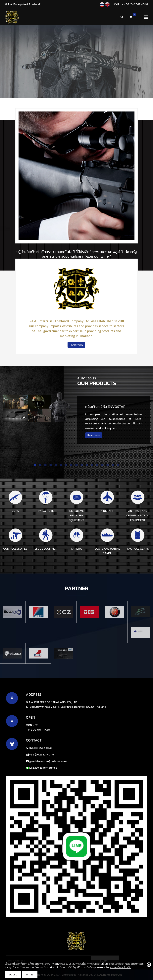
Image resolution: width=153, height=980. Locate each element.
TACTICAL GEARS (138, 549)
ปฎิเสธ (30, 975)
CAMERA (76, 549)
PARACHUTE (46, 511)
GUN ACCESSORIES (15, 549)
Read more (94, 435)
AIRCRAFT (107, 511)
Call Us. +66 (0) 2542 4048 (131, 4)
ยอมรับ (13, 975)
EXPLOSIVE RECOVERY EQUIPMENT (76, 515)
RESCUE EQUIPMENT (46, 549)
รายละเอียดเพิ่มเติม (121, 967)
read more (76, 345)
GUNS (15, 511)
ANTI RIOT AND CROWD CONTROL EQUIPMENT (138, 515)
